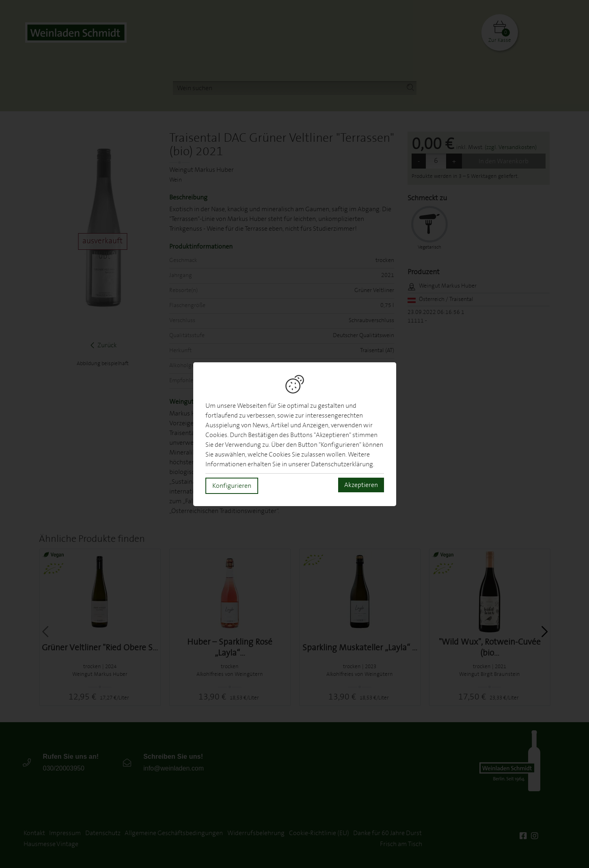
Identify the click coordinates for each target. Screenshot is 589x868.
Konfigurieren (232, 486)
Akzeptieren (361, 485)
